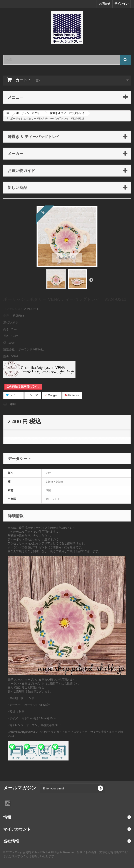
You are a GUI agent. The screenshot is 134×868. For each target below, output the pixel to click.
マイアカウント (17, 829)
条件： (8, 315)
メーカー (15, 153)
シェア (33, 395)
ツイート (13, 395)
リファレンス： (13, 309)
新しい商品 (17, 187)
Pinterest (72, 395)
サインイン (121, 4)
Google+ (52, 395)
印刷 (13, 404)
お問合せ (105, 4)
